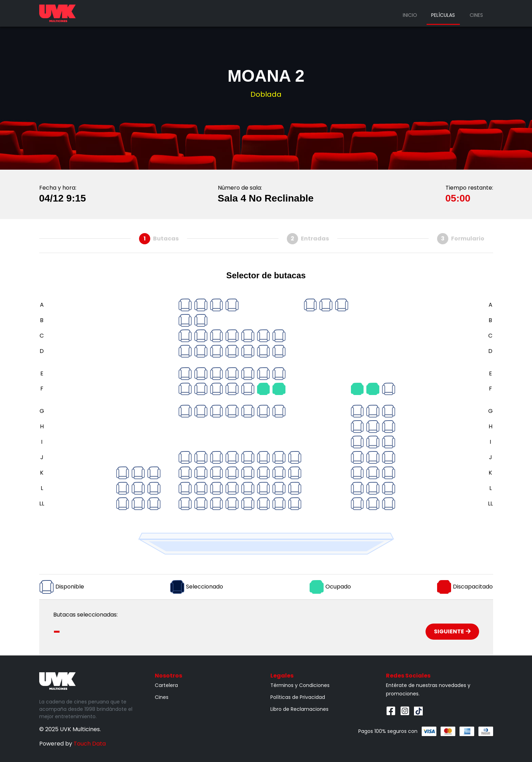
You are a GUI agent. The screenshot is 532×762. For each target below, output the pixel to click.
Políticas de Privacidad (298, 697)
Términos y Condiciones (300, 685)
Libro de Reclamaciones (299, 709)
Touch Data (90, 744)
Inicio (410, 15)
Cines (476, 15)
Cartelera (166, 685)
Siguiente (452, 631)
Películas (443, 15)
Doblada (266, 94)
